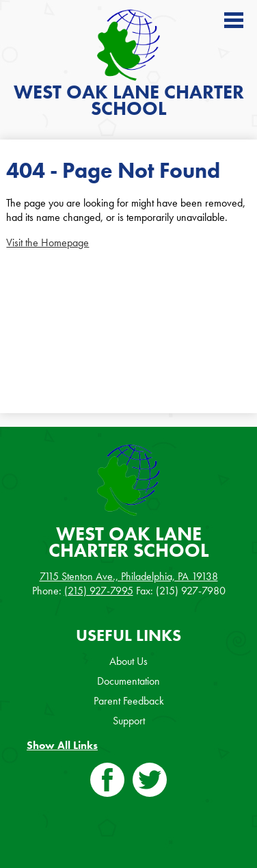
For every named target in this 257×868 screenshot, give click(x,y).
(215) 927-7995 (99, 591)
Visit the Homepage (48, 242)
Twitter (150, 782)
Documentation (128, 681)
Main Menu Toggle (234, 20)
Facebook (107, 782)
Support (129, 721)
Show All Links (62, 745)
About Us (128, 661)
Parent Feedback (129, 701)
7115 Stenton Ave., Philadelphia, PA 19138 (129, 576)
